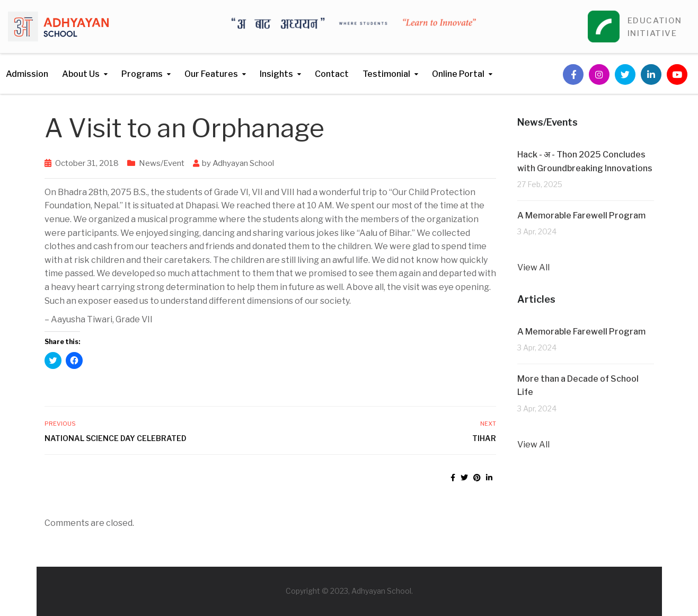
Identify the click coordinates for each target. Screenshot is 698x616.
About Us (81, 74)
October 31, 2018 (87, 163)
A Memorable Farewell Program (581, 215)
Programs (142, 74)
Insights (276, 74)
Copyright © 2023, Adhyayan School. (349, 591)
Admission (27, 74)
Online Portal (458, 74)
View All (533, 267)
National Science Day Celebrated (116, 438)
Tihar (484, 438)
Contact (332, 74)
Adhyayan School (243, 163)
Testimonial (386, 74)
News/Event (162, 163)
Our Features (211, 74)
